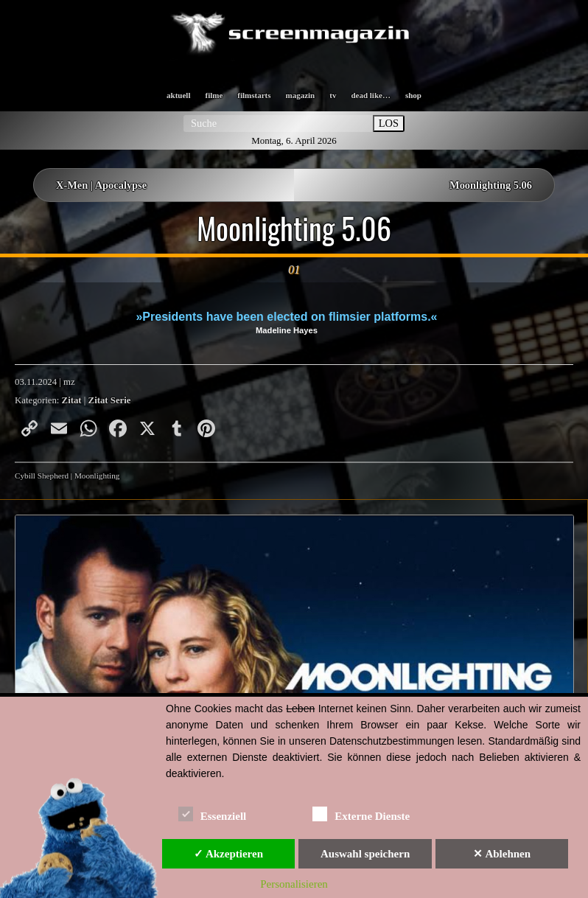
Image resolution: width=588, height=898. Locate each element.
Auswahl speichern (365, 854)
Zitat (72, 400)
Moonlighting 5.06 (491, 185)
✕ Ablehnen (502, 854)
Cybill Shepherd (42, 476)
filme (214, 95)
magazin (301, 95)
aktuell (178, 95)
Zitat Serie (110, 400)
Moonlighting (97, 476)
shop (413, 95)
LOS (389, 123)
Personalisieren (294, 884)
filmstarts (254, 95)
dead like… (370, 95)
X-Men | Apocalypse (101, 185)
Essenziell (213, 814)
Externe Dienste (361, 814)
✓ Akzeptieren (228, 854)
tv (333, 95)
